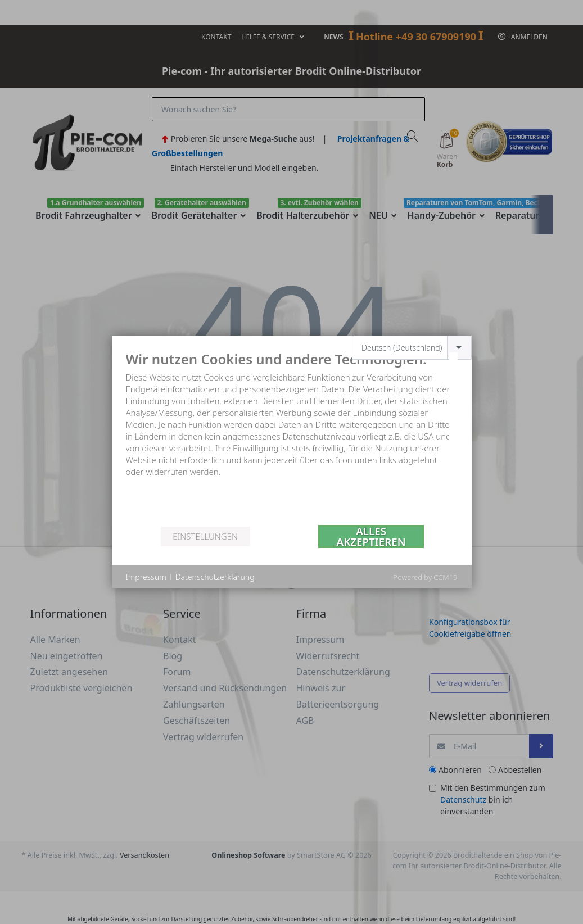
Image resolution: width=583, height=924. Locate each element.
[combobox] (412, 348)
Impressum (146, 577)
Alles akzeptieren (371, 536)
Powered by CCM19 (425, 577)
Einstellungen (205, 536)
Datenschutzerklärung (215, 577)
